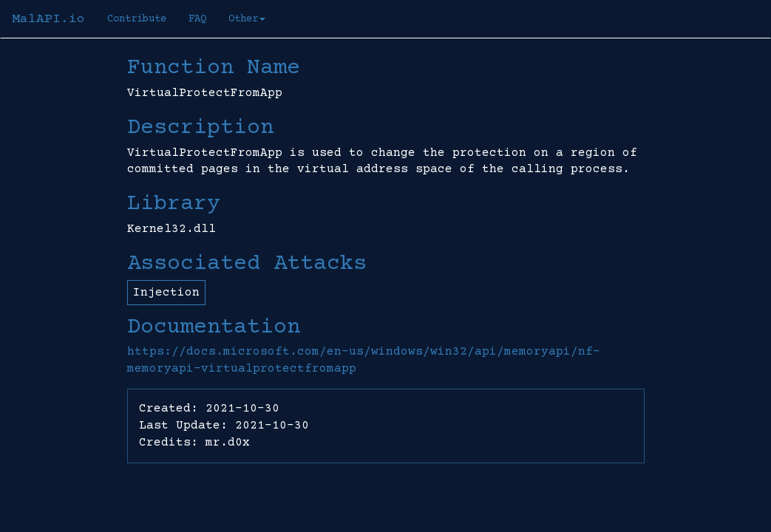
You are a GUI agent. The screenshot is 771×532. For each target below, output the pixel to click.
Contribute (137, 19)
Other (247, 19)
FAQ (197, 19)
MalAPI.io (48, 19)
